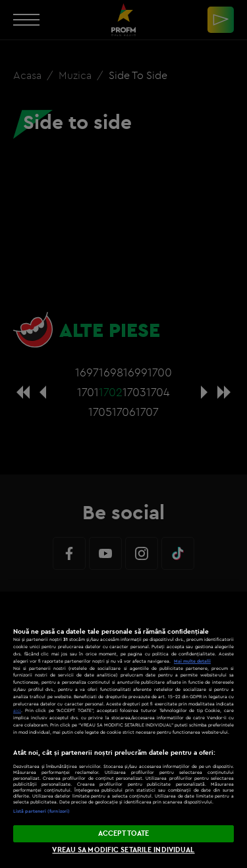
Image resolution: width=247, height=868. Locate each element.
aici (17, 710)
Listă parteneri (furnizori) (41, 811)
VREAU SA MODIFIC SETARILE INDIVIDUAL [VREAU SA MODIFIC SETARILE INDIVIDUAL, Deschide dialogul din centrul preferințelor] (123, 850)
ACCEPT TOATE (123, 833)
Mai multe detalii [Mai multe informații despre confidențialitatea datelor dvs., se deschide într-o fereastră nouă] (192, 661)
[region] (123, 730)
